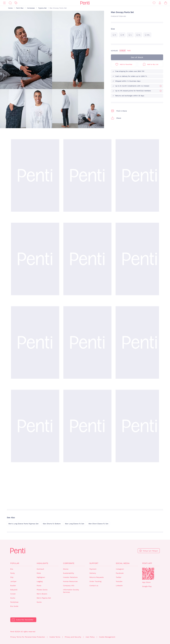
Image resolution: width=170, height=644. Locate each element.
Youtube (119, 581)
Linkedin (119, 586)
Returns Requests (97, 577)
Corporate (69, 563)
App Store (146, 582)
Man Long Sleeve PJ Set (75, 524)
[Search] (10, 3)
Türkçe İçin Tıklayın (150, 551)
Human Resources (70, 581)
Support (94, 563)
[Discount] (16, 3)
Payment (93, 569)
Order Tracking (95, 581)
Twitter (119, 577)
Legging (40, 581)
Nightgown (41, 577)
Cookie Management (107, 637)
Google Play (147, 586)
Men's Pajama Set (44, 598)
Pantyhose (14, 602)
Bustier (13, 586)
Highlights (42, 563)
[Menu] (4, 3)
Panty (13, 573)
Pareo (39, 586)
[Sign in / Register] (160, 3)
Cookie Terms (55, 637)
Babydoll (14, 590)
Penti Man (20, 8)
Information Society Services (71, 591)
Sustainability (69, 573)
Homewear (31, 8)
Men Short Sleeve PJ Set (98, 524)
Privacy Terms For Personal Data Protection (28, 637)
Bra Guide (14, 606)
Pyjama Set (42, 8)
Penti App (147, 563)
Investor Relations (70, 577)
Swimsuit (40, 569)
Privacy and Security (73, 637)
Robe (39, 573)
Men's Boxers (42, 594)
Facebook (120, 573)
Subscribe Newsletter (25, 620)
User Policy (90, 637)
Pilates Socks (42, 590)
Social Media (123, 563)
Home (10, 8)
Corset (13, 594)
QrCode (148, 574)
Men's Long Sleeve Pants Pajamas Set (23, 524)
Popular (15, 563)
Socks (13, 598)
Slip (12, 577)
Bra (12, 569)
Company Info (69, 586)
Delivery (93, 573)
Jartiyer (13, 581)
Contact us (94, 586)
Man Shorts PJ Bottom (52, 524)
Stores (66, 569)
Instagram (120, 569)
